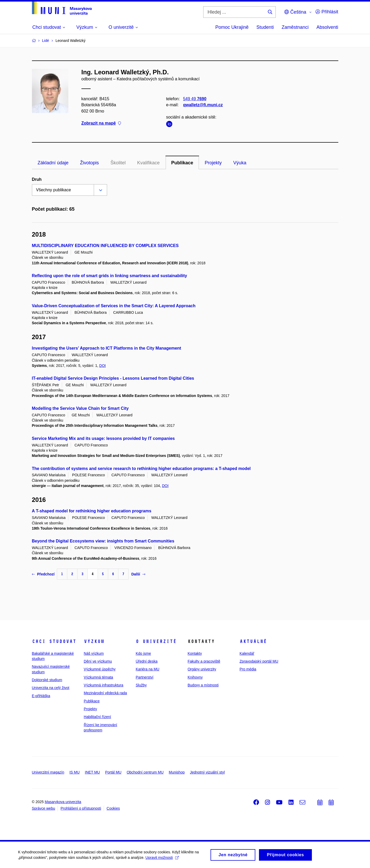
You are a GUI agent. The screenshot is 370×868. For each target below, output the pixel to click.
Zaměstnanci (295, 27)
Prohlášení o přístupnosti (81, 808)
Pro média (248, 669)
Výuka (240, 163)
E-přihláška (41, 696)
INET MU (92, 772)
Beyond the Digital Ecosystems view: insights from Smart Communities (103, 541)
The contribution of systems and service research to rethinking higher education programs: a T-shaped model (141, 469)
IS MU (74, 772)
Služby (141, 685)
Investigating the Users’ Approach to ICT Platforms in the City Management (107, 348)
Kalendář (247, 653)
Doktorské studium (47, 680)
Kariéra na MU (147, 669)
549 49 (195, 99)
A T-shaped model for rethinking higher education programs (92, 511)
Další (138, 574)
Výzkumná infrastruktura (104, 685)
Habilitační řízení (97, 717)
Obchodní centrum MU (145, 772)
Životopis (90, 163)
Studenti (265, 27)
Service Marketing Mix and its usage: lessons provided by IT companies (103, 438)
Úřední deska (147, 661)
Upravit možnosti (162, 859)
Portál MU (113, 772)
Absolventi (327, 27)
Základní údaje (53, 163)
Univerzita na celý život (51, 688)
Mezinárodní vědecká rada (105, 693)
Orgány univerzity (202, 669)
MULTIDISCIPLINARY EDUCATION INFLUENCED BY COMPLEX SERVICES (105, 246)
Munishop (177, 772)
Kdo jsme (143, 653)
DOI (103, 366)
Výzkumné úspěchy (100, 669)
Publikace (182, 163)
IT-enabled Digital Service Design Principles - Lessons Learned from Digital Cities (113, 378)
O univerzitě (156, 641)
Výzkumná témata (98, 677)
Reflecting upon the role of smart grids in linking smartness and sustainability (110, 276)
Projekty (213, 163)
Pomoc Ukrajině (232, 27)
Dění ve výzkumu (98, 661)
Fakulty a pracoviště (204, 661)
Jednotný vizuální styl (207, 772)
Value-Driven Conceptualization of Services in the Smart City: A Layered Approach (114, 306)
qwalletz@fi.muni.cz (203, 105)
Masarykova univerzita (63, 802)
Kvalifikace (148, 163)
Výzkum (94, 641)
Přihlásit (327, 12)
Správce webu (44, 808)
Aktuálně (253, 641)
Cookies (113, 808)
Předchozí (43, 574)
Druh (37, 179)
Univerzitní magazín (48, 772)
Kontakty (195, 653)
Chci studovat (54, 641)
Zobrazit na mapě (101, 123)
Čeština (295, 12)
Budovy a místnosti (203, 685)
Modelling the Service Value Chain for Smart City (80, 408)
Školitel (118, 163)
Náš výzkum (94, 653)
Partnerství (145, 677)
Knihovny (195, 677)
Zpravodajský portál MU (259, 661)
